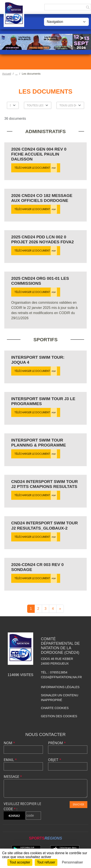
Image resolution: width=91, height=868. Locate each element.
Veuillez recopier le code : (22, 806)
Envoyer (78, 804)
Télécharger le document (36, 168)
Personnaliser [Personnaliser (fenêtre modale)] (72, 862)
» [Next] (60, 609)
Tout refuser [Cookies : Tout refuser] (46, 862)
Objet (55, 760)
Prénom (57, 743)
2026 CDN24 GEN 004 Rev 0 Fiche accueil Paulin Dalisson (39, 154)
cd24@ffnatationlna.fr (61, 677)
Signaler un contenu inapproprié (60, 698)
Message (13, 777)
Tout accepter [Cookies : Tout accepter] (20, 862)
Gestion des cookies (59, 716)
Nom (9, 743)
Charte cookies (55, 708)
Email (10, 760)
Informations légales (60, 687)
